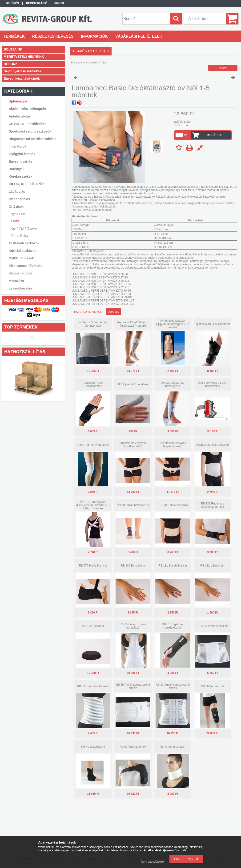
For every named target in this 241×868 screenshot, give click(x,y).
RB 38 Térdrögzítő (213, 686)
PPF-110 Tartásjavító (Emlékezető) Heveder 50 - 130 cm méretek (93, 505)
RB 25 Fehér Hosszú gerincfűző (133, 626)
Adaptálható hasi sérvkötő (213, 445)
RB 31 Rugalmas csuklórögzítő (173, 626)
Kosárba (215, 135)
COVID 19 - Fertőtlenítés (28, 124)
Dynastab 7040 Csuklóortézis (93, 384)
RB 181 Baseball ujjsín (173, 566)
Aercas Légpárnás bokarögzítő (173, 384)
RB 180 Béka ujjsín (133, 566)
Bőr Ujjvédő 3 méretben (133, 384)
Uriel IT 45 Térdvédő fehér (93, 445)
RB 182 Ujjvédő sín (212, 566)
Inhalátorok (18, 146)
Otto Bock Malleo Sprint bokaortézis (213, 384)
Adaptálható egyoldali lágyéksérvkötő (133, 445)
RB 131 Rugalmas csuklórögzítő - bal (212, 505)
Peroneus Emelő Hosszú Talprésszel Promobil (133, 324)
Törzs (15, 221)
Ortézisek (92, 63)
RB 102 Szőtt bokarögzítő (133, 505)
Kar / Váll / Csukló (24, 228)
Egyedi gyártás (20, 161)
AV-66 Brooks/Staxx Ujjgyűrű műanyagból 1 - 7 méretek (173, 324)
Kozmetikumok (20, 273)
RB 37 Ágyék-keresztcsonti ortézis (173, 686)
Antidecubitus (20, 116)
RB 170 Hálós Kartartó (93, 566)
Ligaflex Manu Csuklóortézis (213, 324)
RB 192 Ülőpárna (93, 626)
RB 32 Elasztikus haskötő (213, 626)
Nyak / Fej (18, 214)
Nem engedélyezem (154, 862)
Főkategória (78, 63)
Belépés (12, 3)
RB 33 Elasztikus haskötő (93, 686)
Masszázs (16, 281)
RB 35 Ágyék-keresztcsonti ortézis (133, 686)
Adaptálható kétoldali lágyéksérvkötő (173, 445)
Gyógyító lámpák (22, 154)
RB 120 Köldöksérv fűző (173, 505)
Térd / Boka (19, 236)
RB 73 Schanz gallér (173, 747)
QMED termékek (21, 258)
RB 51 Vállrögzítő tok (133, 747)
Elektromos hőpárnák (26, 266)
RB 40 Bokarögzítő (93, 747)
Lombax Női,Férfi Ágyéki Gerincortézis (93, 324)
